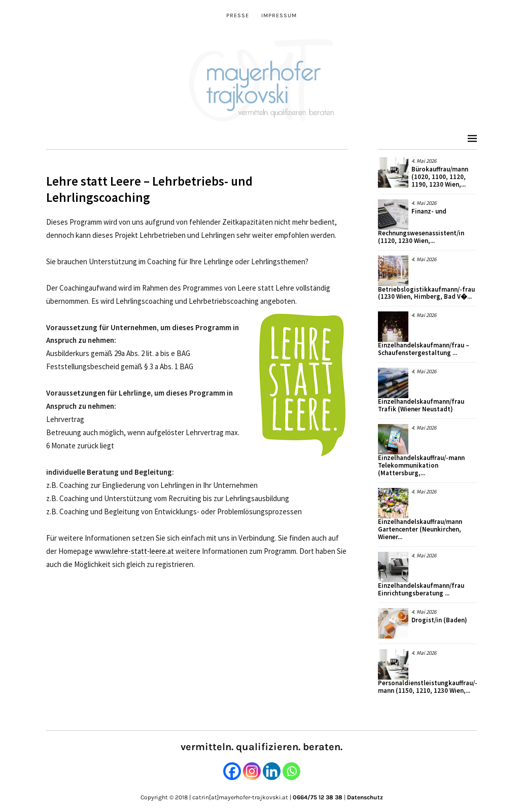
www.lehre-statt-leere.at (134, 551)
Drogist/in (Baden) (439, 620)
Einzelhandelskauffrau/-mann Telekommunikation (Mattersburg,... (421, 465)
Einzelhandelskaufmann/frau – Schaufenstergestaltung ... (424, 349)
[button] (302, 385)
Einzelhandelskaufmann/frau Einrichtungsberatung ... (421, 589)
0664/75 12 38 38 (318, 797)
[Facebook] (232, 771)
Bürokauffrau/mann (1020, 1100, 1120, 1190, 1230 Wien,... (440, 177)
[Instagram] (252, 771)
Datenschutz (365, 797)
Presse (238, 15)
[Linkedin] (272, 771)
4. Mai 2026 (424, 161)
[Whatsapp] (291, 771)
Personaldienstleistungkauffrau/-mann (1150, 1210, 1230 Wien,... (428, 687)
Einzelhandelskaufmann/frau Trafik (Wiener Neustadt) (421, 405)
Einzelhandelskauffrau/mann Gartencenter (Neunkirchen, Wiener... (420, 529)
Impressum (279, 15)
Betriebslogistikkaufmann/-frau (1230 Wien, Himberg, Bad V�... (426, 293)
